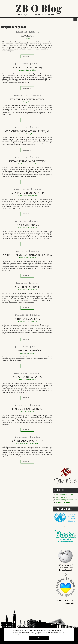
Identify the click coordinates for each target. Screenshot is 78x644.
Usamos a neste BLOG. (67, 500)
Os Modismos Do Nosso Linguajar (27, 131)
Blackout (27, 35)
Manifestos (20, 443)
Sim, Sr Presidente (27, 287)
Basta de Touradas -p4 (27, 67)
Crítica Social (23, 70)
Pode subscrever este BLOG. (65, 495)
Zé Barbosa (34, 32)
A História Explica (27, 319)
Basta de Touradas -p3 (27, 377)
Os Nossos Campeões (27, 350)
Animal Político (23, 196)
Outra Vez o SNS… (27, 225)
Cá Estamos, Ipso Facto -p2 (27, 193)
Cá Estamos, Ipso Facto (27, 441)
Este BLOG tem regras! (63, 497)
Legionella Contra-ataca (27, 99)
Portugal (26, 443)
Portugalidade (27, 38)
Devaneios (23, 134)
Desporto (23, 353)
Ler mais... (27, 56)
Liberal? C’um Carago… (27, 409)
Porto (23, 412)
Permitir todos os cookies (39, 638)
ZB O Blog (39, 8)
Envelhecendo (23, 164)
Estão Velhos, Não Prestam (27, 161)
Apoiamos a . (63, 502)
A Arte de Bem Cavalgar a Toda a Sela (27, 255)
